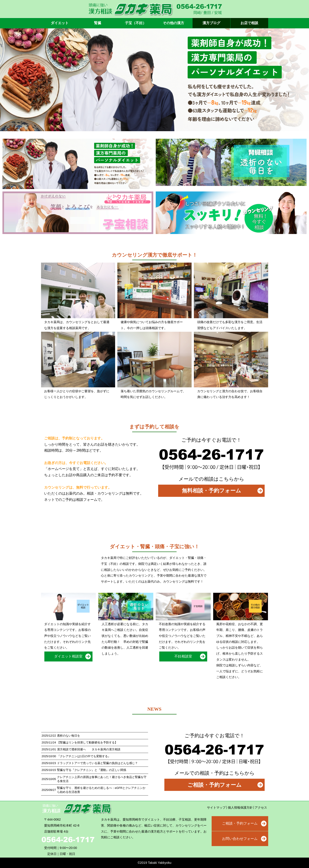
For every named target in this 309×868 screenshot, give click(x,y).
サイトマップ (216, 808)
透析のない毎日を (69, 736)
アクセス (261, 808)
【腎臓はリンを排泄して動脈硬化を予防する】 (87, 742)
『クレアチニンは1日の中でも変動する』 (84, 756)
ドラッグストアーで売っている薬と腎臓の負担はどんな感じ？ (97, 763)
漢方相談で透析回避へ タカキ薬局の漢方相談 (89, 749)
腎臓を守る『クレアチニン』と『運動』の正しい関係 (92, 770)
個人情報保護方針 (240, 808)
